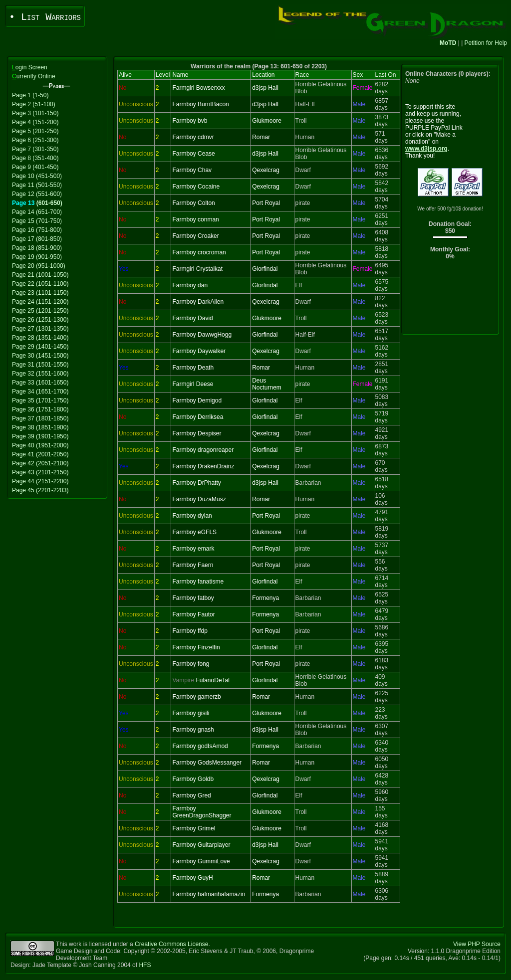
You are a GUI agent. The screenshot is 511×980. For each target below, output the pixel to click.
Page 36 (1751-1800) (40, 409)
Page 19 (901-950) (37, 257)
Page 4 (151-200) (35, 122)
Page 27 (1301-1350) (40, 329)
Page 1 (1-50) (30, 95)
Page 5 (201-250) (35, 131)
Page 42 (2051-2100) (40, 463)
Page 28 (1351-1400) (40, 338)
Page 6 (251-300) (35, 140)
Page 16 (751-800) (37, 230)
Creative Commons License (171, 944)
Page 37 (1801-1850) (40, 418)
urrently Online (34, 76)
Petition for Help (486, 43)
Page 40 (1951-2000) (40, 445)
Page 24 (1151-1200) (40, 302)
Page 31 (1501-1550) (40, 365)
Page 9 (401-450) (35, 167)
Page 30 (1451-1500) (40, 356)
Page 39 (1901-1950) (40, 436)
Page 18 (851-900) (37, 248)
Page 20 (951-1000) (39, 266)
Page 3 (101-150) (35, 113)
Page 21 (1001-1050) (40, 275)
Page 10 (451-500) (37, 176)
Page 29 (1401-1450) (40, 347)
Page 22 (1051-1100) (40, 284)
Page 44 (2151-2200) (40, 481)
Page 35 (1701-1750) (40, 400)
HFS (145, 965)
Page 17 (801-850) (37, 239)
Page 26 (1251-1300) (40, 320)
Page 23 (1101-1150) (40, 293)
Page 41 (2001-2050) (40, 454)
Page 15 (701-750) (37, 221)
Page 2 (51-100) (34, 104)
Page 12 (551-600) (37, 194)
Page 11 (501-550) (37, 185)
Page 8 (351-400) (35, 158)
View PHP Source (477, 944)
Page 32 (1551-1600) (40, 374)
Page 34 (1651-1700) (40, 392)
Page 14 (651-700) (37, 212)
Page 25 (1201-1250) (40, 311)
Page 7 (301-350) (35, 149)
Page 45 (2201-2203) (40, 490)
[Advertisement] (450, 299)
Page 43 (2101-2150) (40, 472)
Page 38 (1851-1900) (40, 427)
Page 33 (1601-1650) (40, 383)
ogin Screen (30, 67)
